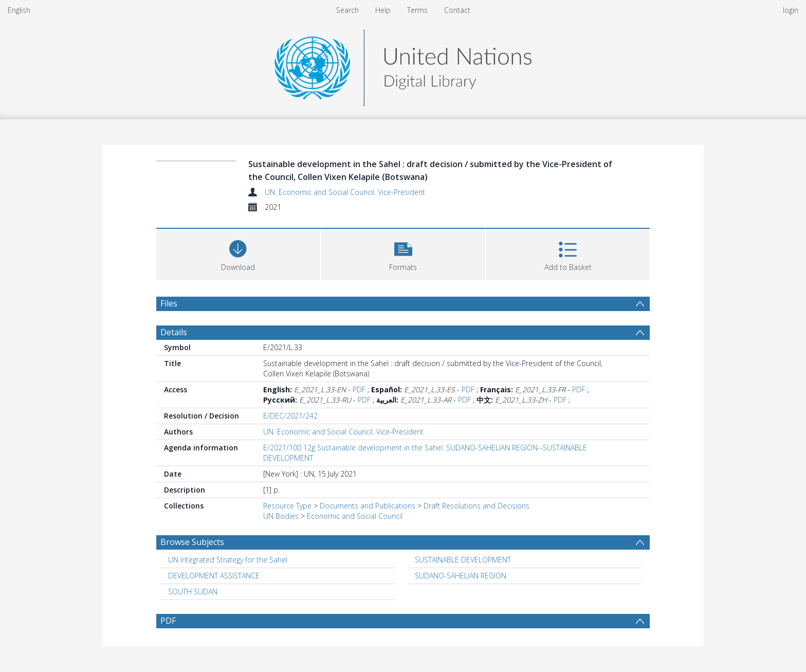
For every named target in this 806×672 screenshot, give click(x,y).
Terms (417, 10)
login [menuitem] (791, 10)
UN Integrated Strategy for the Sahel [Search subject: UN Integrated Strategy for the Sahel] (228, 560)
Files (169, 303)
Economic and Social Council (355, 516)
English (19, 10)
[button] (403, 253)
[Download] (238, 253)
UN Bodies (281, 516)
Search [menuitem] (347, 10)
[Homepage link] (403, 65)
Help (383, 10)
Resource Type (287, 506)
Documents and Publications (368, 506)
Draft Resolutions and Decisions (477, 506)
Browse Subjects (192, 542)
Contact (457, 10)
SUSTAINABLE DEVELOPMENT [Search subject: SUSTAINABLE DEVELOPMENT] (463, 560)
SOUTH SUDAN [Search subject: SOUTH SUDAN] (193, 592)
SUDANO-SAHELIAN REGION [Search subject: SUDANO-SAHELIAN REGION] (461, 576)
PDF (359, 389)
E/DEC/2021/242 (290, 416)
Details (174, 332)
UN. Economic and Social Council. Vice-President (345, 192)
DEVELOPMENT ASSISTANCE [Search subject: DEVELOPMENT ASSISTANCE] (214, 576)
